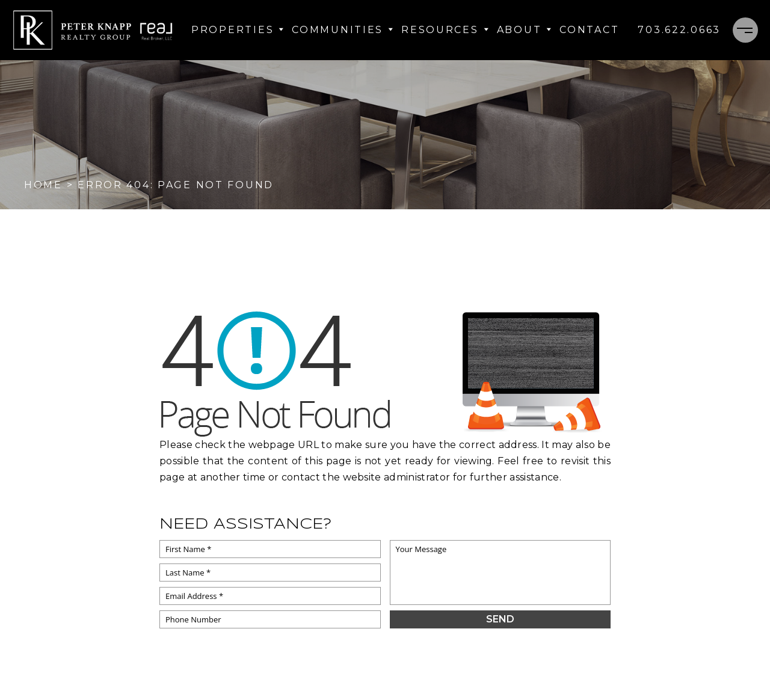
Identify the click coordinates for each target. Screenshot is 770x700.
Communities (343, 30)
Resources (445, 30)
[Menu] (745, 30)
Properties (238, 30)
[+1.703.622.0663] (679, 30)
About (525, 30)
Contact (589, 30)
